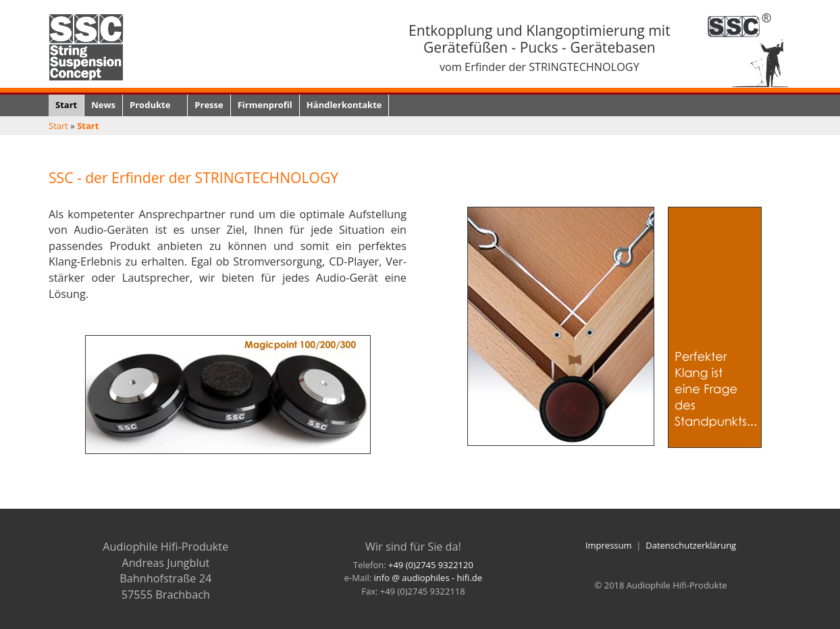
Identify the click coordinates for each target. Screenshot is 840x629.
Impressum (609, 545)
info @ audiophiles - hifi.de (428, 578)
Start (58, 126)
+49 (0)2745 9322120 (431, 565)
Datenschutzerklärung (691, 545)
